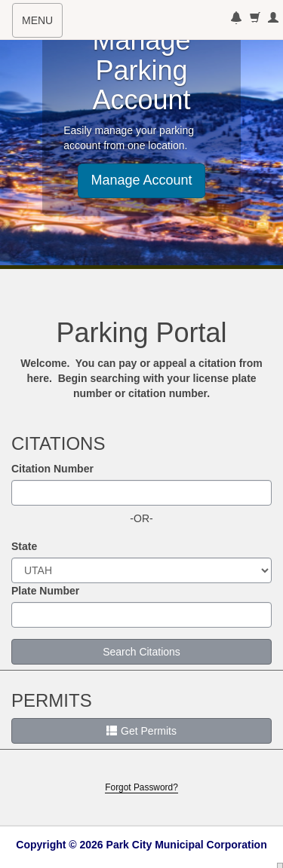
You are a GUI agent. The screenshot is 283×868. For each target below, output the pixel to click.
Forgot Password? (141, 787)
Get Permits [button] (141, 731)
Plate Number (45, 591)
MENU (42, 25)
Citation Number (52, 469)
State (24, 546)
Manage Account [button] (141, 180)
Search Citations (141, 652)
